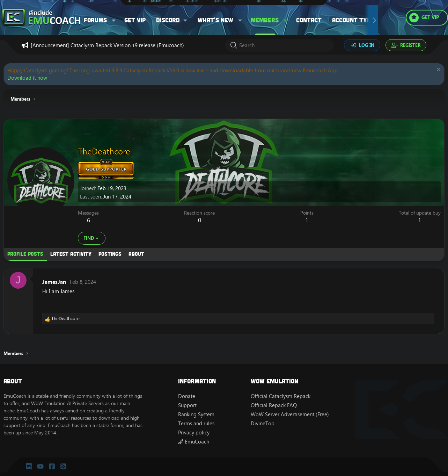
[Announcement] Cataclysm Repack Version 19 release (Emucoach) (107, 45)
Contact (309, 20)
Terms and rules (196, 423)
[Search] (279, 45)
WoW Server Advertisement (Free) (290, 414)
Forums (95, 20)
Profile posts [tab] (25, 254)
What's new (215, 20)
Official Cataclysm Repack (281, 396)
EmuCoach (194, 442)
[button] (114, 20)
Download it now (27, 78)
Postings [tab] (110, 254)
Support (187, 405)
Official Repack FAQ (274, 405)
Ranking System (196, 414)
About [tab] (136, 254)
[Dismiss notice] (438, 70)
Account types (355, 20)
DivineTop (263, 423)
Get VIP (135, 20)
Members (265, 20)
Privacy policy (194, 432)
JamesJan (54, 282)
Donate (187, 396)
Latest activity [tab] (71, 254)
